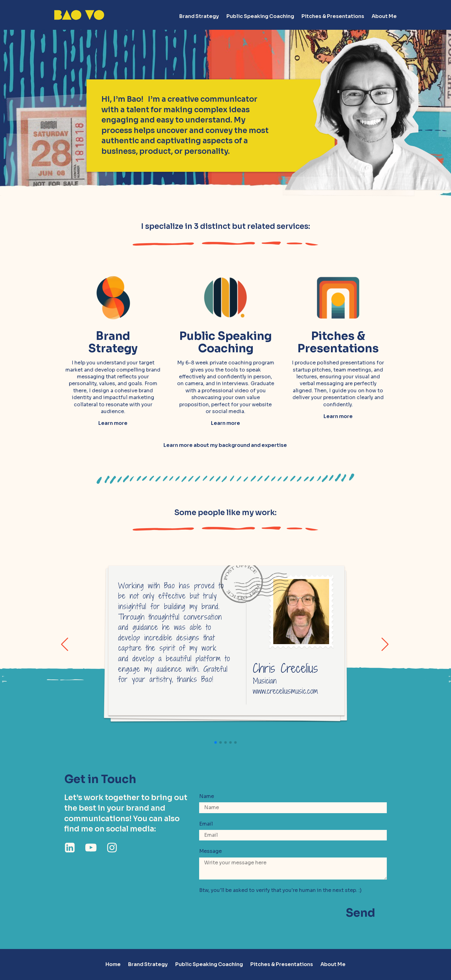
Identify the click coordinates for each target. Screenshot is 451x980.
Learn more (113, 423)
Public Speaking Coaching (260, 16)
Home (113, 964)
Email (206, 824)
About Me (384, 16)
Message (210, 851)
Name (207, 796)
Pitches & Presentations (333, 16)
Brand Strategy (199, 16)
